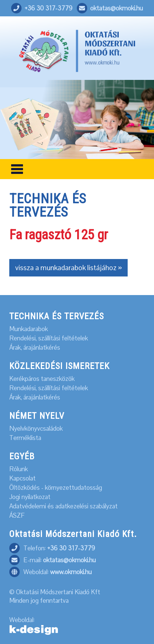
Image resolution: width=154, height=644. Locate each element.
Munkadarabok (29, 329)
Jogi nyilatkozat (30, 497)
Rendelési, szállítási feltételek (49, 338)
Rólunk (19, 469)
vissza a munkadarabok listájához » (68, 268)
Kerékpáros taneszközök (42, 379)
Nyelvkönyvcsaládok (36, 429)
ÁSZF (17, 516)
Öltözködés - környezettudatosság (56, 488)
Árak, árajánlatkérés (35, 348)
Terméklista (25, 438)
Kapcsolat (22, 478)
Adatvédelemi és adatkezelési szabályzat (63, 506)
